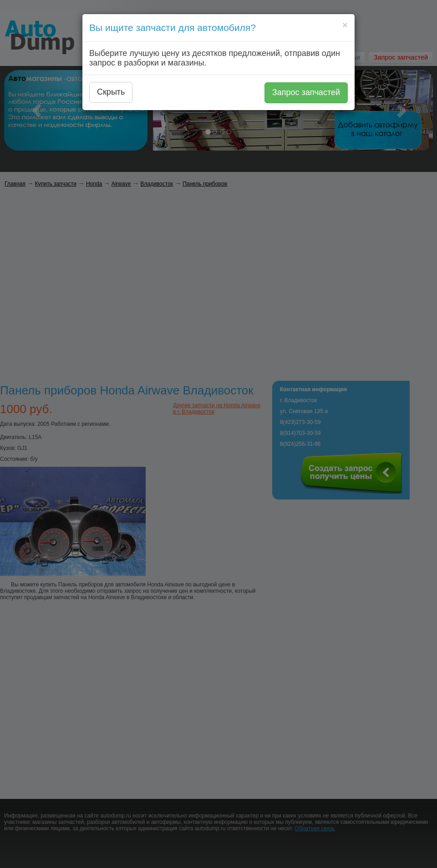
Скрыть (111, 92)
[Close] (345, 25)
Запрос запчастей (306, 92)
